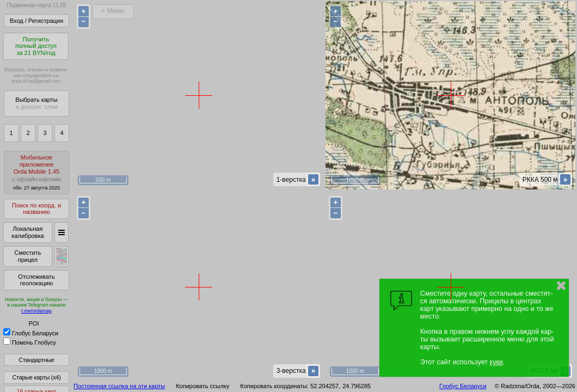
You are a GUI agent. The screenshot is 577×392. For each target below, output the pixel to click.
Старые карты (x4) (36, 377)
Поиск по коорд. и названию (36, 209)
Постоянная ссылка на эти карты (119, 386)
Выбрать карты (36, 103)
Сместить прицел (27, 256)
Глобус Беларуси (31, 333)
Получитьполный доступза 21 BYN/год (36, 46)
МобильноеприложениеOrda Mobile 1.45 (36, 172)
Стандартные (36, 360)
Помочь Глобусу (30, 342)
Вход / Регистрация (36, 21)
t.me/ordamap (36, 311)
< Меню (113, 11)
